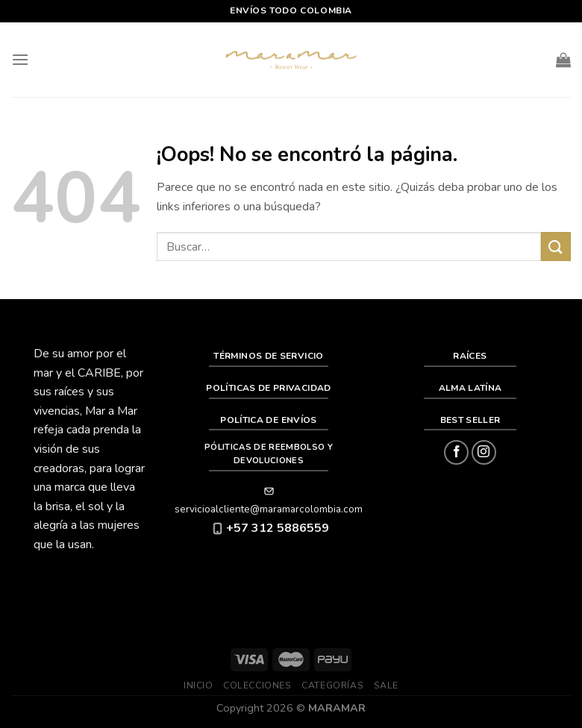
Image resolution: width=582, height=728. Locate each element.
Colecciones (257, 685)
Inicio (198, 685)
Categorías (332, 685)
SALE (386, 685)
